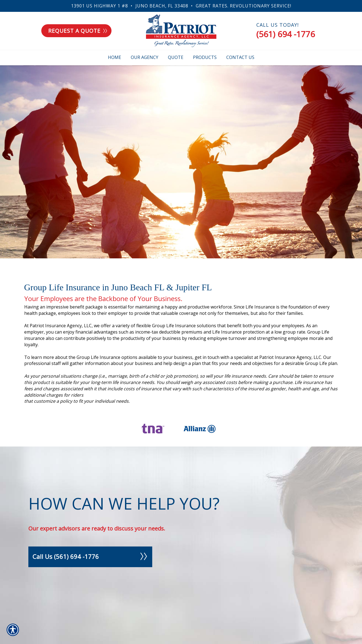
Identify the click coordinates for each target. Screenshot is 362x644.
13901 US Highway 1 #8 (100, 6)
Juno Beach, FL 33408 (162, 6)
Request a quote (78, 31)
